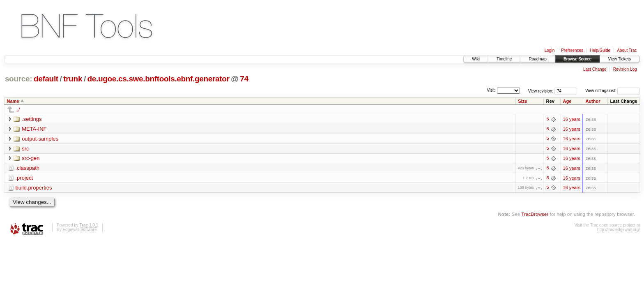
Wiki (476, 59)
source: (18, 79)
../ (18, 110)
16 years (572, 119)
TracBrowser (535, 215)
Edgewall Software (79, 230)
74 (244, 79)
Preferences (572, 50)
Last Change (595, 69)
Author (593, 101)
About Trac (627, 50)
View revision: (541, 91)
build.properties (34, 188)
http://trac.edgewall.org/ (619, 230)
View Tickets (620, 59)
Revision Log (625, 69)
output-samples (40, 139)
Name (13, 101)
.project (24, 178)
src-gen (31, 158)
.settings (32, 119)
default (46, 79)
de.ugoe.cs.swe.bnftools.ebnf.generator (159, 79)
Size (522, 101)
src (25, 149)
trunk (73, 79)
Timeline (504, 59)
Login (550, 50)
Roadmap (537, 59)
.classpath (28, 168)
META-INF (34, 129)
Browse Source (577, 59)
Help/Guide (600, 50)
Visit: (491, 90)
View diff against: (613, 91)
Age (567, 101)
